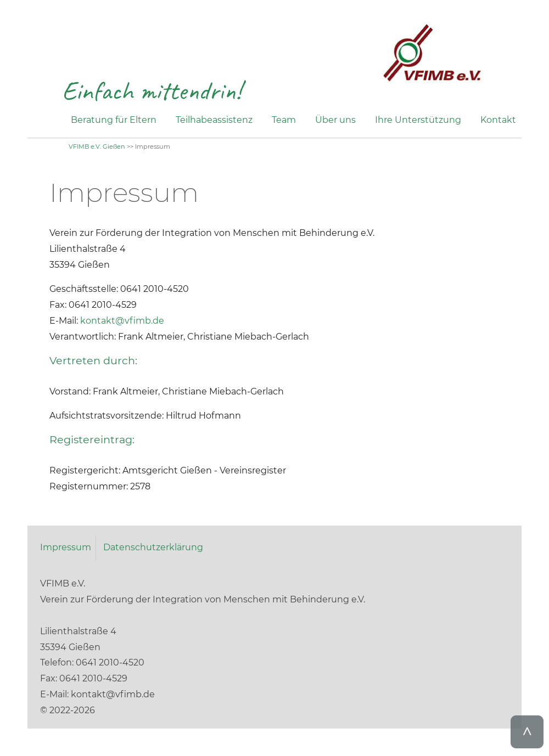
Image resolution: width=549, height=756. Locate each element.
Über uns (335, 120)
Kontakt (498, 120)
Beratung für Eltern (114, 120)
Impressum (66, 547)
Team (284, 120)
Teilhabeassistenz (214, 120)
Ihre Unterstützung (418, 120)
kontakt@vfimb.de (122, 321)
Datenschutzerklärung (153, 547)
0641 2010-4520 (110, 662)
